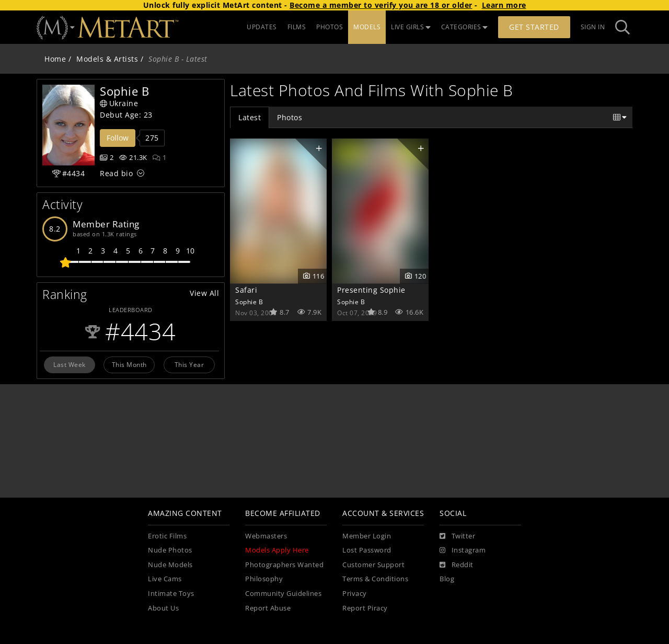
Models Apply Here (277, 550)
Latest (250, 117)
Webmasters (266, 536)
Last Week (70, 364)
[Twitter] (457, 536)
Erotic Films (167, 536)
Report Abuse (268, 608)
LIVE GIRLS (411, 27)
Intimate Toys (171, 594)
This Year (189, 364)
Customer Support (373, 565)
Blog (447, 579)
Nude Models (170, 565)
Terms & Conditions (375, 579)
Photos (290, 117)
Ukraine (119, 103)
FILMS (297, 27)
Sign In (593, 27)
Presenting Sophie (371, 290)
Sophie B (249, 302)
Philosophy (264, 579)
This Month (129, 364)
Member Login (367, 536)
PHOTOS (330, 27)
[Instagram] (463, 550)
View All (204, 293)
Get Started (534, 27)
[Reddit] (457, 565)
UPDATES (262, 27)
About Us (163, 608)
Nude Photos (170, 550)
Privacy (355, 594)
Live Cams (165, 579)
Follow (118, 138)
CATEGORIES (465, 27)
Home (55, 59)
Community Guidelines (283, 594)
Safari (246, 290)
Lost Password (367, 550)
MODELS (367, 27)
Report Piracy (365, 608)
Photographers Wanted (284, 565)
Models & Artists (107, 59)
